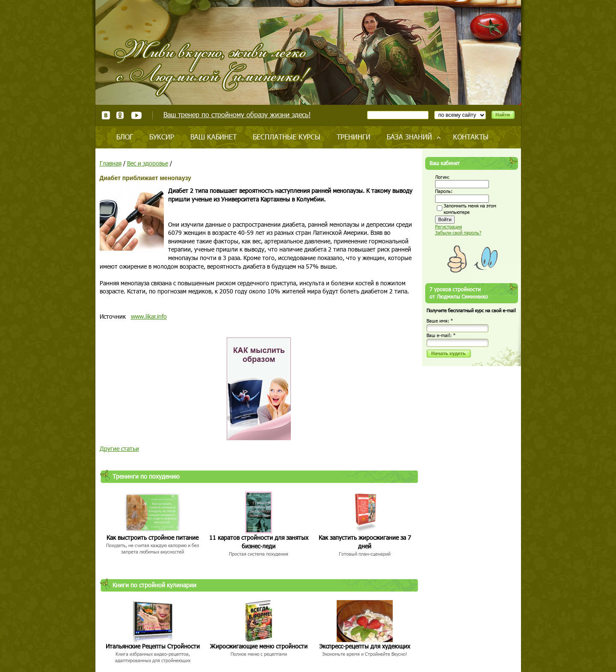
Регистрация (449, 226)
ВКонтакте (106, 115)
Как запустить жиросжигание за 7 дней (365, 542)
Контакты (471, 137)
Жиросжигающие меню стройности (259, 646)
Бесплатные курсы (287, 137)
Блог (125, 137)
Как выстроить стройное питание (153, 537)
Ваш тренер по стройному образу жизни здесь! (237, 114)
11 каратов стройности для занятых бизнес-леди (259, 542)
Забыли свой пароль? (458, 232)
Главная (111, 163)
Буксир (162, 137)
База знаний (409, 137)
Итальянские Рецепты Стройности (153, 646)
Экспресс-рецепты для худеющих (365, 646)
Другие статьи (119, 448)
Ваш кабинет (213, 137)
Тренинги (354, 137)
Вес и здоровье (148, 163)
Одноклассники (120, 115)
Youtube (136, 115)
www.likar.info (149, 316)
